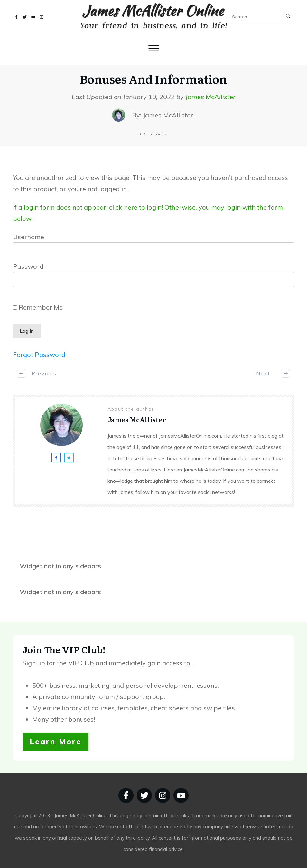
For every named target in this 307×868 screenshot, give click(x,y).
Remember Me (38, 307)
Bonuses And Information (153, 79)
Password (28, 266)
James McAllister (210, 97)
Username (28, 237)
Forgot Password (39, 355)
